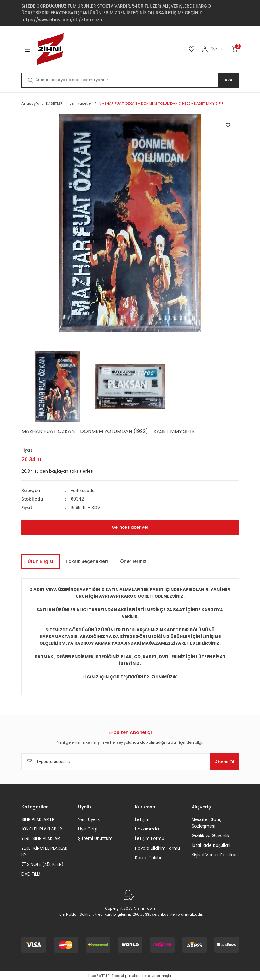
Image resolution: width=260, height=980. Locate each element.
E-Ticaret (116, 976)
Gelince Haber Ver (130, 527)
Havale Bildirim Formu (157, 848)
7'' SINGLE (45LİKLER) (42, 864)
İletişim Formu (150, 839)
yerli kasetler (84, 491)
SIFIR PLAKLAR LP (38, 820)
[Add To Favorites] (228, 125)
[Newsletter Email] (130, 762)
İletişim (142, 820)
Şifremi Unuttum (95, 839)
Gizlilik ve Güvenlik (211, 836)
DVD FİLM (31, 874)
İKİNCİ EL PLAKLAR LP (42, 829)
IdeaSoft (96, 976)
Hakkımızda (147, 829)
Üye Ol (217, 49)
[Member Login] (205, 49)
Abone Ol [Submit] (220, 762)
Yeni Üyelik (89, 820)
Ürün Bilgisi (40, 561)
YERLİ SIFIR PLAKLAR (41, 839)
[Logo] (50, 49)
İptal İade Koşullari (211, 845)
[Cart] (235, 49)
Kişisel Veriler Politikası (215, 855)
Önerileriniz (133, 561)
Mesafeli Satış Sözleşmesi (206, 823)
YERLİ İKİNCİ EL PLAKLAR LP (44, 852)
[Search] (130, 80)
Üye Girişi (88, 829)
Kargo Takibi (148, 858)
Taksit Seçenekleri (87, 561)
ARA (229, 80)
